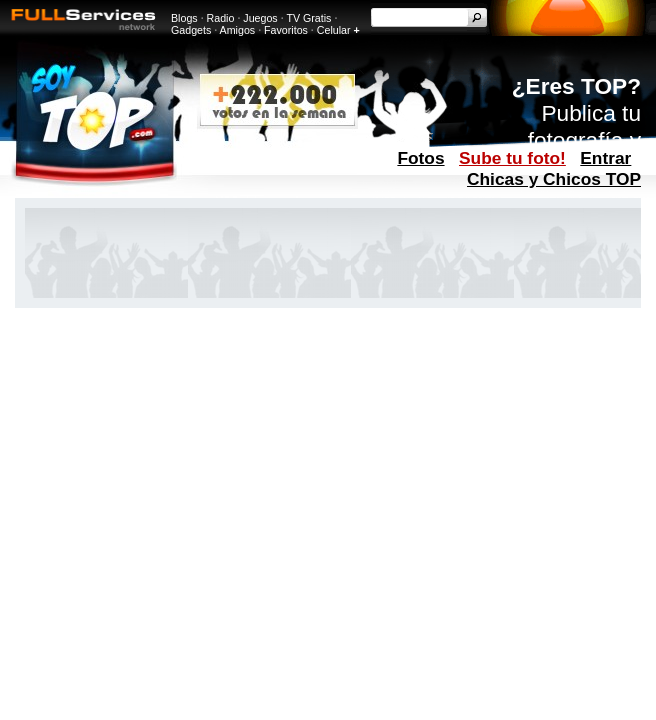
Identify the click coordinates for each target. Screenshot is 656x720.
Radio (221, 18)
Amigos (238, 30)
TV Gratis (308, 18)
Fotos (420, 158)
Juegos (260, 18)
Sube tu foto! (512, 158)
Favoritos (286, 30)
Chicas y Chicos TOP (554, 179)
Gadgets (191, 30)
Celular (334, 30)
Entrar (605, 158)
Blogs (184, 18)
